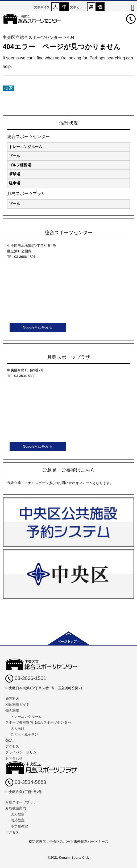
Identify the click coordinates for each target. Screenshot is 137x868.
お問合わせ (14, 758)
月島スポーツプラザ (21, 802)
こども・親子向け (24, 734)
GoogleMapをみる (38, 327)
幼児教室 (18, 820)
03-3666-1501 (26, 678)
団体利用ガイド (17, 705)
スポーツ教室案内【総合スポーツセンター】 (40, 722)
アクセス (12, 746)
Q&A (9, 741)
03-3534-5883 (26, 782)
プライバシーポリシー (23, 752)
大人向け (18, 729)
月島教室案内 (16, 808)
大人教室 (18, 814)
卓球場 (14, 174)
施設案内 (12, 699)
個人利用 (12, 711)
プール (14, 156)
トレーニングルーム (26, 147)
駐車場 (14, 183)
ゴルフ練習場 (20, 165)
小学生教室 (19, 826)
